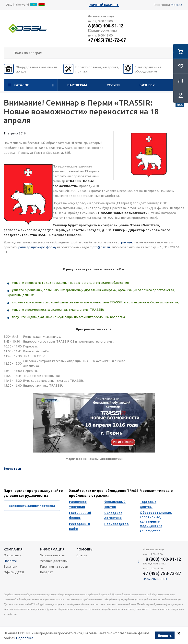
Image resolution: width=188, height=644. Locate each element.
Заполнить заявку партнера (32, 506)
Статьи (82, 555)
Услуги (113, 85)
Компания (13, 549)
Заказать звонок (155, 579)
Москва (176, 5)
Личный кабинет (104, 5)
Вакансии (11, 566)
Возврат (47, 572)
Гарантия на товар (54, 566)
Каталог (21, 85)
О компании (12, 555)
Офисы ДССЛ (14, 572)
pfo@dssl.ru (101, 247)
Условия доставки (54, 561)
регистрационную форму (37, 247)
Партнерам (77, 85)
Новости (10, 561)
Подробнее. (25, 638)
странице (125, 242)
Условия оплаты (52, 555)
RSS (180, 105)
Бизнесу (147, 85)
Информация (52, 549)
